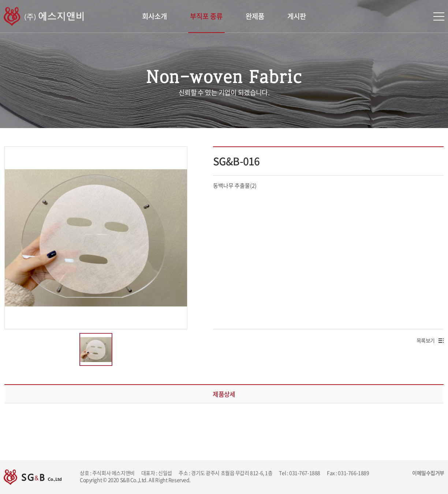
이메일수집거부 (428, 473)
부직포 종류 (206, 16)
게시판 (297, 16)
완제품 (255, 16)
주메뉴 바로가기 (0, 0)
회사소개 (154, 16)
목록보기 (430, 340)
